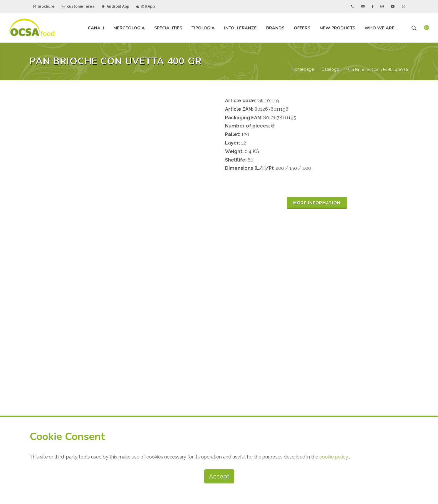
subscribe (265, 399)
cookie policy (334, 457)
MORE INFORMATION (317, 203)
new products (337, 28)
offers (302, 28)
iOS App (146, 6)
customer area (78, 6)
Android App (115, 6)
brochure (44, 6)
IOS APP (364, 370)
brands (275, 28)
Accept (219, 476)
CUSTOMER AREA (320, 355)
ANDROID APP (315, 370)
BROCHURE (313, 340)
